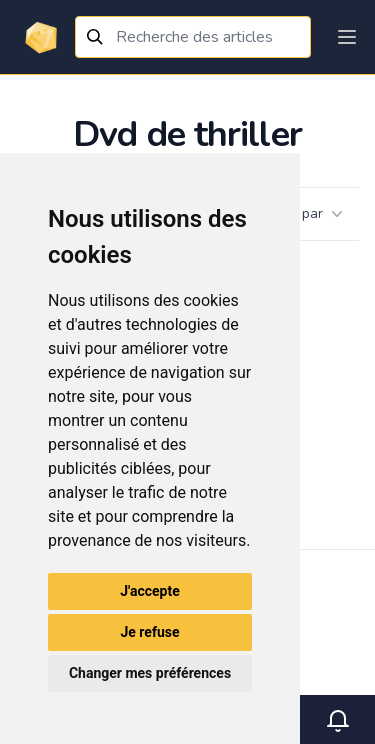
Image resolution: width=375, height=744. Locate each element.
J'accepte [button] (150, 591)
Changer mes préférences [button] (150, 673)
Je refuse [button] (149, 632)
